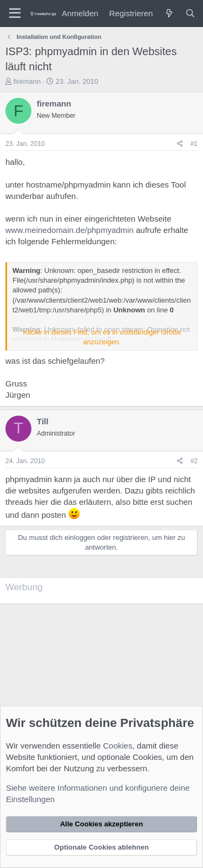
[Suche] (190, 13)
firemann (27, 81)
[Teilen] (180, 144)
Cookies (117, 746)
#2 (194, 461)
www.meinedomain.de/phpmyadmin (70, 230)
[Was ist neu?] (169, 13)
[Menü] (15, 14)
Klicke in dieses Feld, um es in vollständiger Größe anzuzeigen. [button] (102, 337)
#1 (194, 144)
